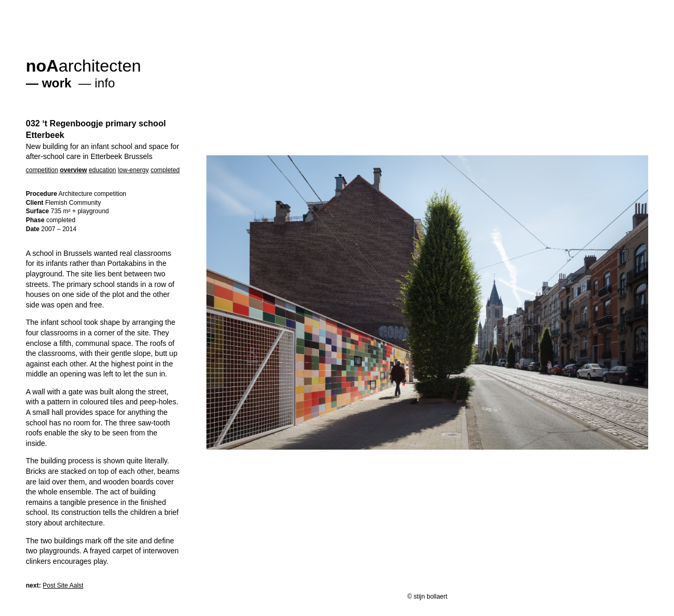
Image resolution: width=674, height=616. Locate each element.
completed (165, 170)
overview (73, 170)
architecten (83, 66)
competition (42, 170)
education (102, 170)
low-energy (133, 170)
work (57, 83)
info (105, 83)
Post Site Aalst (63, 585)
